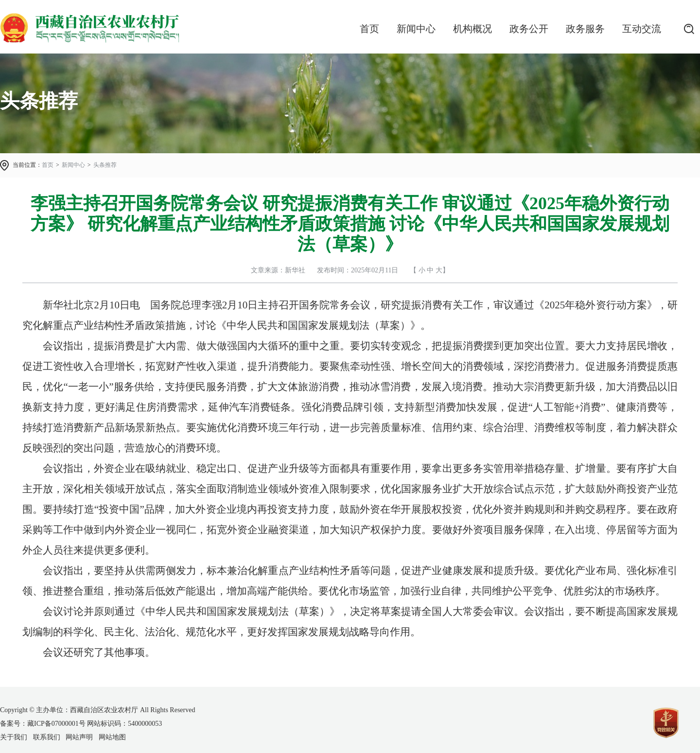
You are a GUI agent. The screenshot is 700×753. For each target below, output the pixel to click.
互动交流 (642, 29)
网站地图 (112, 737)
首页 (369, 29)
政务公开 (529, 29)
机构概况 (472, 29)
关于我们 (14, 737)
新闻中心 (416, 29)
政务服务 (585, 29)
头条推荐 (105, 165)
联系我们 (47, 737)
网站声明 (79, 737)
